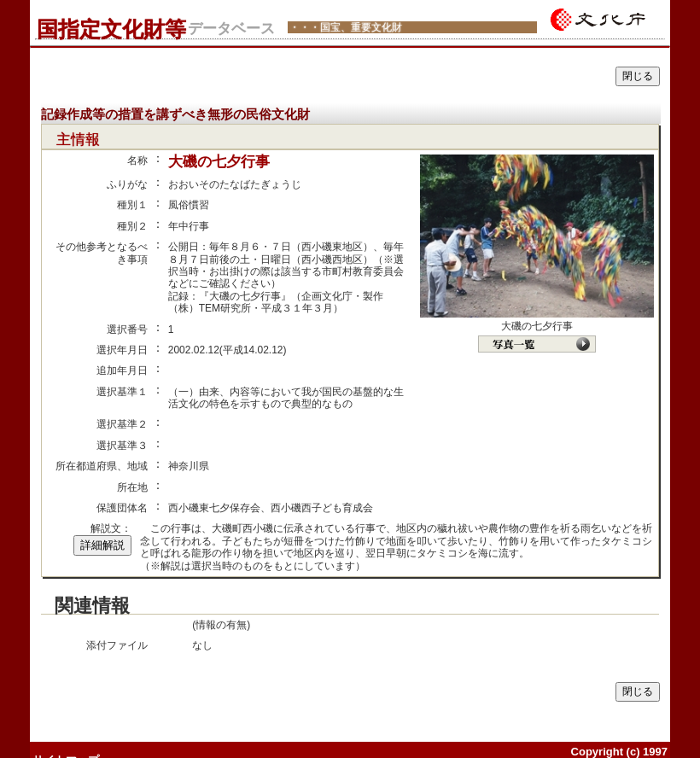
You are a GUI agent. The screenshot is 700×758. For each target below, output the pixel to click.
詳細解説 (102, 545)
